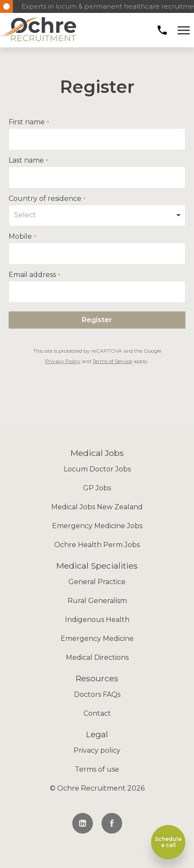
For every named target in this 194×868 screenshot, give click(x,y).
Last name (26, 160)
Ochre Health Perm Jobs (97, 545)
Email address (32, 275)
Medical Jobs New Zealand (97, 507)
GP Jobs (97, 488)
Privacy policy (97, 750)
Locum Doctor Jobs (97, 469)
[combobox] (97, 215)
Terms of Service (112, 361)
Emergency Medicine (97, 639)
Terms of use (97, 769)
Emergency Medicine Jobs (97, 526)
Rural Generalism (97, 601)
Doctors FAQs (97, 694)
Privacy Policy (63, 361)
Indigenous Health (97, 620)
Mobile (20, 237)
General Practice (97, 582)
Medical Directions (97, 657)
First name (27, 122)
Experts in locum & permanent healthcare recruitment (103, 6)
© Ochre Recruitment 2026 (97, 788)
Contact (97, 713)
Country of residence (45, 199)
